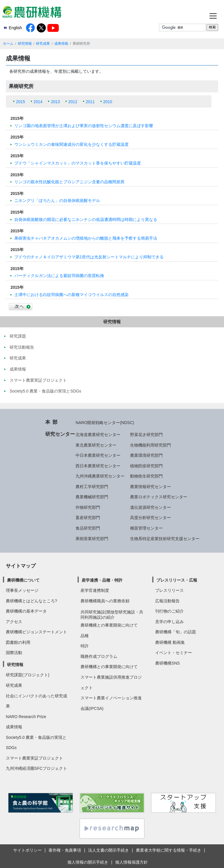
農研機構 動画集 (170, 642)
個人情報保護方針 (132, 862)
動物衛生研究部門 (146, 476)
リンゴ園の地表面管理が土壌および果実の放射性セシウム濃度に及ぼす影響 (84, 126)
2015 (21, 102)
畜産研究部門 (88, 518)
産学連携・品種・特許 (102, 580)
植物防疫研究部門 (146, 466)
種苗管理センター (146, 528)
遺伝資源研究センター (150, 507)
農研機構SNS (167, 663)
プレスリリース (169, 590)
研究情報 (25, 44)
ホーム (8, 44)
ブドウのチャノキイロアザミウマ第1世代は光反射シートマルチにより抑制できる (89, 257)
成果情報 (61, 44)
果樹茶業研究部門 (92, 539)
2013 (55, 102)
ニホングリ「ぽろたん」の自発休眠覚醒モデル (57, 200)
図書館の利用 (18, 642)
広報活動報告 (167, 601)
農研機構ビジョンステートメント (36, 632)
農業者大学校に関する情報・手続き (169, 850)
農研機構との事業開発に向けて (109, 625)
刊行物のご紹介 (169, 611)
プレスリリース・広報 (177, 580)
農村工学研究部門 (92, 487)
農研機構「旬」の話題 (176, 632)
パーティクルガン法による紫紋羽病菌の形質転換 (59, 276)
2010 (108, 102)
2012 (73, 102)
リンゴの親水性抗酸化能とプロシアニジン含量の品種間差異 (69, 182)
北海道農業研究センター (98, 435)
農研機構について (23, 580)
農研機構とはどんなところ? (32, 601)
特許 (85, 646)
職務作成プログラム (99, 656)
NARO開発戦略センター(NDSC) (105, 423)
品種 (85, 636)
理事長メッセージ (22, 590)
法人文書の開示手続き (108, 850)
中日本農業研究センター (98, 455)
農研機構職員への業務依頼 (105, 601)
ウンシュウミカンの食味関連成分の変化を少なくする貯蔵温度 (71, 144)
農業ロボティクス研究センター (159, 497)
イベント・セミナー (174, 653)
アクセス (14, 622)
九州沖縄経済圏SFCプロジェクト (36, 768)
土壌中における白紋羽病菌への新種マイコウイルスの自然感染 (71, 295)
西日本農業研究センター (98, 466)
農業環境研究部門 (146, 455)
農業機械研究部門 (92, 497)
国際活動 (14, 653)
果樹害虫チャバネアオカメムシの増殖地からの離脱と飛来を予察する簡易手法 (86, 238)
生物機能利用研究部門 (150, 445)
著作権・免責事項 (65, 850)
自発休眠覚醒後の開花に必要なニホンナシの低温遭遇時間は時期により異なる (86, 219)
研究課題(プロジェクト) (28, 675)
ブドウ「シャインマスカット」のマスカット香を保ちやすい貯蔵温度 (78, 163)
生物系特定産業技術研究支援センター (165, 539)
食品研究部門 (88, 528)
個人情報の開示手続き (88, 862)
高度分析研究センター (150, 518)
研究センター (60, 434)
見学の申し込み (169, 622)
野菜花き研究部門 (146, 435)
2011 (90, 102)
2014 (38, 102)
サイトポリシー (27, 850)
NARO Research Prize (26, 717)
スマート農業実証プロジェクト (34, 758)
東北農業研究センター (96, 445)
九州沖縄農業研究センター (100, 476)
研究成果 (43, 44)
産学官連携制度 (95, 590)
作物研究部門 (88, 507)
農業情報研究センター (150, 487)
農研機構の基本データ (26, 611)
